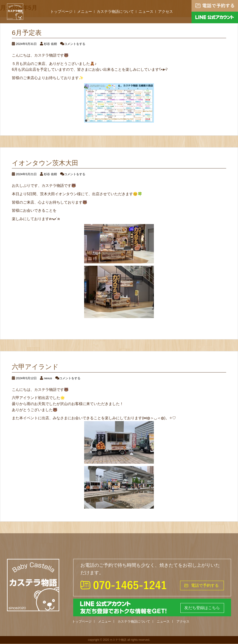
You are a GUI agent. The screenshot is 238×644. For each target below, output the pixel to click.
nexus (48, 378)
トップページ (61, 12)
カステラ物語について (115, 12)
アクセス (165, 12)
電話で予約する (204, 585)
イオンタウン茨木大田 (45, 163)
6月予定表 (27, 33)
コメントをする (75, 44)
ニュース (146, 12)
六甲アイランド (35, 367)
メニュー (85, 12)
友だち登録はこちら (201, 608)
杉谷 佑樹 (50, 44)
